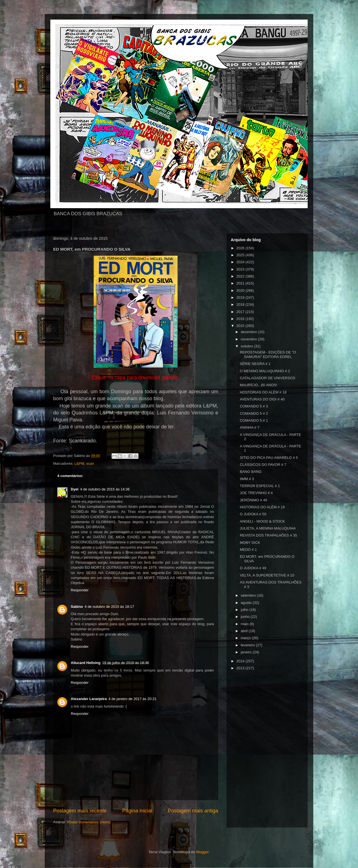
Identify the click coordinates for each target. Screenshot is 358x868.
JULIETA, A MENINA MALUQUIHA (268, 528)
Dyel (75, 489)
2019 (241, 297)
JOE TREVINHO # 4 (256, 493)
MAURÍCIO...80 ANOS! (258, 385)
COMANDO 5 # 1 (254, 420)
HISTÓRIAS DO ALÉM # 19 (262, 507)
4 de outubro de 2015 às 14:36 (105, 489)
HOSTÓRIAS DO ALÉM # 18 (263, 392)
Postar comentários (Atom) (89, 822)
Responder (80, 590)
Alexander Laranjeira (89, 699)
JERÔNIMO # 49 (253, 500)
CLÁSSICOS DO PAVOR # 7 (263, 465)
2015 (241, 326)
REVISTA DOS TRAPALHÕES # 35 (268, 535)
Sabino (77, 607)
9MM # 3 (247, 479)
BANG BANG (250, 472)
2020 (241, 290)
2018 (241, 304)
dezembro (249, 332)
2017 (241, 312)
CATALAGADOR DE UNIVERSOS (267, 378)
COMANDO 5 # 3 (254, 406)
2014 (241, 661)
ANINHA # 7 (249, 427)
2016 (241, 319)
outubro (248, 346)
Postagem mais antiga (193, 811)
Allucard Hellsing (86, 663)
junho (246, 617)
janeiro (247, 652)
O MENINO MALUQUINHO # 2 (265, 371)
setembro (249, 595)
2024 (241, 262)
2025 (241, 255)
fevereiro (248, 645)
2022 (241, 276)
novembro (249, 339)
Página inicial (137, 811)
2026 (241, 248)
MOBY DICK (250, 543)
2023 (241, 269)
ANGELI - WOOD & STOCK (262, 521)
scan (90, 463)
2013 (241, 668)
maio (245, 624)
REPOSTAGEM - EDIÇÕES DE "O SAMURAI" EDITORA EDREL (268, 354)
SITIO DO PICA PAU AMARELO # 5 (269, 458)
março (246, 638)
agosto (247, 603)
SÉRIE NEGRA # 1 (255, 364)
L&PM (79, 463)
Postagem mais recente (80, 811)
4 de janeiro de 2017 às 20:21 (133, 699)
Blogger (202, 852)
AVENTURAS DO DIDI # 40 (262, 399)
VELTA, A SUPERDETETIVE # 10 (267, 575)
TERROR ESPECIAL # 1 (260, 486)
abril (245, 631)
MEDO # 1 (248, 550)
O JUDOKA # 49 (253, 568)
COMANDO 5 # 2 (254, 413)
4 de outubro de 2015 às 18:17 (109, 607)
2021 (241, 283)
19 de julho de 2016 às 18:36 (126, 663)
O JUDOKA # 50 (253, 514)
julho (245, 610)
